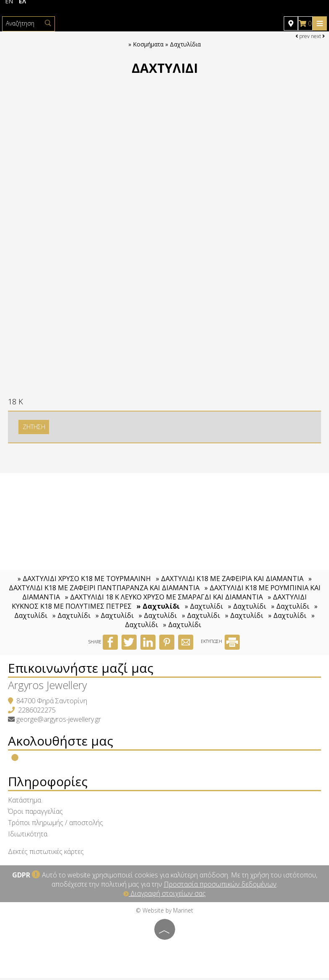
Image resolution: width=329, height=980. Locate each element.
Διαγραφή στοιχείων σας (164, 895)
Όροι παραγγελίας (36, 813)
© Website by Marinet (164, 912)
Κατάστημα (25, 802)
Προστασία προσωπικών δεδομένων (220, 886)
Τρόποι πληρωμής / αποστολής (56, 825)
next (318, 36)
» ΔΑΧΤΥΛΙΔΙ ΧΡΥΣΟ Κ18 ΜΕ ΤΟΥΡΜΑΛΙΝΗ (85, 581)
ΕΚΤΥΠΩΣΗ (220, 644)
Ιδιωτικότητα (28, 836)
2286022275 (37, 712)
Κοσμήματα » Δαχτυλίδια (167, 45)
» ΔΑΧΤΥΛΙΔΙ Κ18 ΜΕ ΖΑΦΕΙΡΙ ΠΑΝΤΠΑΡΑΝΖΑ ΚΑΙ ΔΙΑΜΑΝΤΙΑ (160, 585)
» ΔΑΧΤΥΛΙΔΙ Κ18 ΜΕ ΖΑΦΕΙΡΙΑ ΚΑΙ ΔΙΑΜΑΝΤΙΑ (230, 581)
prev (303, 36)
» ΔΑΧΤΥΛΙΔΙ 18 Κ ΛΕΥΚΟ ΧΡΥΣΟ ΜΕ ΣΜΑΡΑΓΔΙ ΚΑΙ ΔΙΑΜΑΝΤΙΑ (164, 599)
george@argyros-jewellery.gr (59, 721)
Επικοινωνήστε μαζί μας (81, 670)
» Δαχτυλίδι (158, 608)
